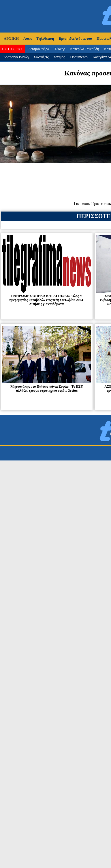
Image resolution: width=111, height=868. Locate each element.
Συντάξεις (41, 57)
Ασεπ (28, 38)
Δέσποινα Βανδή (16, 57)
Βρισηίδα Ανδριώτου (75, 38)
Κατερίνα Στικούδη (85, 49)
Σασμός (59, 57)
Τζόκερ (60, 49)
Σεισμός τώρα (39, 49)
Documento (79, 57)
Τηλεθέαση (45, 38)
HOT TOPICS (13, 49)
